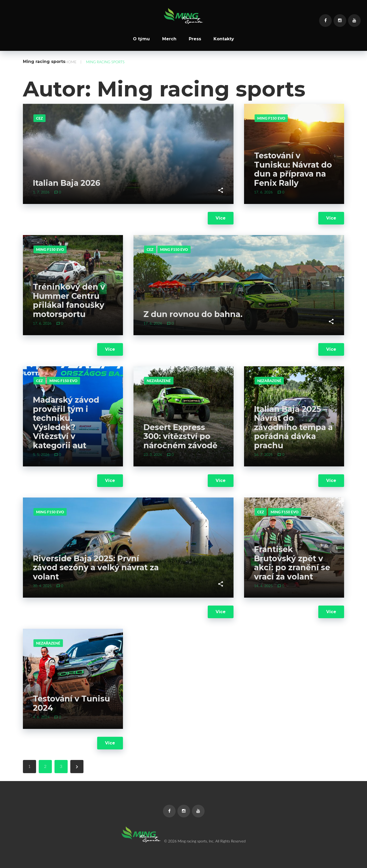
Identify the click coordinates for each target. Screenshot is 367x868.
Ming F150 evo (271, 118)
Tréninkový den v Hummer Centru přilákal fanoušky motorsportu (69, 301)
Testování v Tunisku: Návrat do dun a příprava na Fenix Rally (293, 169)
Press (195, 39)
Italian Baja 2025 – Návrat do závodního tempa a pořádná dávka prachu (293, 427)
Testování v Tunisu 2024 (71, 703)
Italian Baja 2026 (67, 183)
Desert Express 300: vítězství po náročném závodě (180, 436)
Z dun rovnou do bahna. (193, 314)
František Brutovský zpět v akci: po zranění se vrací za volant (292, 563)
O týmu (141, 39)
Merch (169, 39)
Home (71, 62)
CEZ (39, 118)
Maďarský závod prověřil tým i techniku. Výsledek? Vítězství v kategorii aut (66, 423)
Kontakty (224, 39)
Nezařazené (159, 381)
